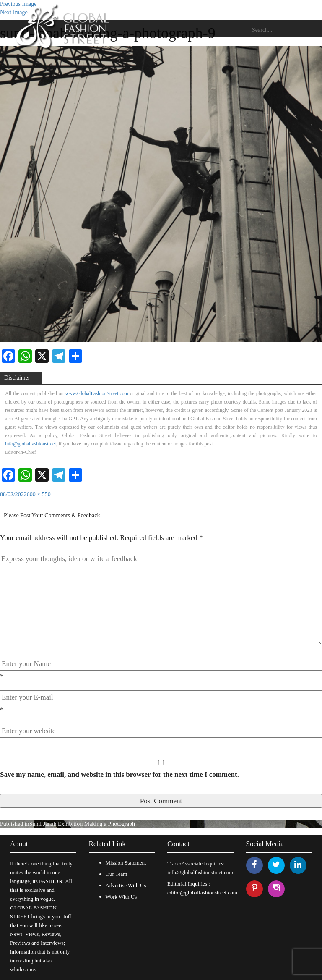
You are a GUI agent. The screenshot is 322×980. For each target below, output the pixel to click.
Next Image (14, 12)
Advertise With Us (126, 885)
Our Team (117, 874)
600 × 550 (39, 494)
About (19, 844)
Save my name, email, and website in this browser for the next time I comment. (119, 774)
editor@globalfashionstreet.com (202, 892)
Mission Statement (126, 863)
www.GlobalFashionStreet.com (97, 393)
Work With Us (121, 897)
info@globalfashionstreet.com (200, 872)
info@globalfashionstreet (31, 444)
